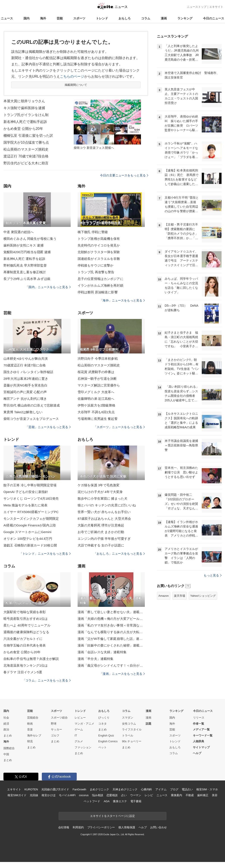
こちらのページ (72, 76)
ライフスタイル (132, 729)
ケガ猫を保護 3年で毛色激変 (98, 485)
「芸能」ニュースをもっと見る (48, 427)
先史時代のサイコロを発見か (99, 245)
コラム (146, 18)
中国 (6, 754)
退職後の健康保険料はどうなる (26, 632)
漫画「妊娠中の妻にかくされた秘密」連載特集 (111, 645)
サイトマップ (201, 747)
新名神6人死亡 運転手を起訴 (24, 259)
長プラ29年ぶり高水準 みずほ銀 (27, 279)
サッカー (56, 729)
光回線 (34, 795)
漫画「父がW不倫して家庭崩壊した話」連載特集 (111, 639)
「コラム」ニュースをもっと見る (47, 680)
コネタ (102, 724)
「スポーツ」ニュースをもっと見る (119, 427)
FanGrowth (79, 789)
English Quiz (106, 735)
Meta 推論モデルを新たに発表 (25, 505)
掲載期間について (76, 85)
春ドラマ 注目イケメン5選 (23, 672)
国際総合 (9, 748)
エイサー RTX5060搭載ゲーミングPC (31, 512)
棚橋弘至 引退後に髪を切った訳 (28, 136)
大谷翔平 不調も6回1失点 (96, 412)
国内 (27, 18)
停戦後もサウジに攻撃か (95, 265)
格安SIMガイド (17, 795)
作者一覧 (198, 724)
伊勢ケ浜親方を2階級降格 (96, 405)
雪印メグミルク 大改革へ (96, 392)
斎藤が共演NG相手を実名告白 (25, 385)
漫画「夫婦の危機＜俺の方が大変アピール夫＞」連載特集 (111, 619)
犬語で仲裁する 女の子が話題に (101, 545)
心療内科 (146, 789)
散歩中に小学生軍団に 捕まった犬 (102, 498)
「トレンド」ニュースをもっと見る (45, 554)
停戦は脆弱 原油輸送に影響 (98, 292)
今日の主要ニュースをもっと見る (124, 175)
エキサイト (216, 7)
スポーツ (79, 18)
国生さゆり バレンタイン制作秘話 (28, 372)
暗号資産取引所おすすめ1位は (26, 619)
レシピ (149, 795)
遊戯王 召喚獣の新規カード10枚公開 (30, 545)
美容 (215, 795)
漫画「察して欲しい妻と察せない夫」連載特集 (111, 612)
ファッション (83, 747)
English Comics (108, 741)
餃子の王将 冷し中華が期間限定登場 (30, 485)
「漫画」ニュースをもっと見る (122, 674)
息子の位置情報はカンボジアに (100, 279)
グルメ (79, 741)
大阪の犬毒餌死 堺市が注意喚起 (101, 525)
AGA (107, 801)
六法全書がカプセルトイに (23, 639)
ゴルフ (55, 735)
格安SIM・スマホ (207, 789)
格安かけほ (48, 795)
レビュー (80, 718)
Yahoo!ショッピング (203, 596)
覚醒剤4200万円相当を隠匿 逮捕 (27, 252)
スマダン (128, 718)
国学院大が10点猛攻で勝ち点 (26, 142)
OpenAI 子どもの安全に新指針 (26, 492)
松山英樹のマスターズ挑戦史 (26, 149)
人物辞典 (198, 741)
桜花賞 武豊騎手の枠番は (96, 372)
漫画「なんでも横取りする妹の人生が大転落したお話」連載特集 (111, 632)
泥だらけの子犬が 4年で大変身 (100, 492)
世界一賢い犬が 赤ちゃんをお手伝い (104, 512)
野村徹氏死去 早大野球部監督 (25, 265)
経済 (6, 724)
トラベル (128, 735)
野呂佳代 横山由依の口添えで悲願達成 (32, 405)
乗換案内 (176, 795)
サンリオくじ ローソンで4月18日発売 (31, 498)
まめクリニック (99, 789)
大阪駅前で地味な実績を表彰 (25, 612)
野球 (54, 724)
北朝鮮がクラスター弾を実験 (99, 252)
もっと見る (213, 575)
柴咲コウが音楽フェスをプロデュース (31, 419)
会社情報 (64, 827)
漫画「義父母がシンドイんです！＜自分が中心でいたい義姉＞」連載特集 (111, 665)
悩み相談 (98, 795)
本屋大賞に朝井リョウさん (24, 101)
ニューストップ (197, 7)
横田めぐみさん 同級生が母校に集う (30, 239)
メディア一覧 (201, 729)
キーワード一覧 (203, 735)
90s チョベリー (132, 741)
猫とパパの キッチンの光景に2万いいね (107, 505)
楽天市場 (180, 596)
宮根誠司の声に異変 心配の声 (25, 392)
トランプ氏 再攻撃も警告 (96, 272)
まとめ (8, 735)
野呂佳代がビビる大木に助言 (26, 163)
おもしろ (125, 18)
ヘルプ (197, 753)
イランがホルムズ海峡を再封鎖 (100, 285)
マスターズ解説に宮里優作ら (99, 385)
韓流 (30, 741)
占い (124, 795)
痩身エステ (120, 801)
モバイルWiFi (67, 795)
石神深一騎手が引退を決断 (97, 379)
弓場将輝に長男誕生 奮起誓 (98, 419)
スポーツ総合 (59, 718)
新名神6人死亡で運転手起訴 (25, 122)
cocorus (84, 795)
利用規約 (78, 827)
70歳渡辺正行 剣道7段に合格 (25, 365)
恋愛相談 (112, 795)
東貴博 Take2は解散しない (23, 412)
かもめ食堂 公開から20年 (23, 129)
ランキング (185, 18)
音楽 (30, 729)
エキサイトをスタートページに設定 (112, 816)
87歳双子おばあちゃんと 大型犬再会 (104, 519)
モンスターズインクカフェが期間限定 (31, 519)
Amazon (164, 596)
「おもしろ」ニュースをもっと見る (119, 554)
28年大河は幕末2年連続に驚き (26, 379)
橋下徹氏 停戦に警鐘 (93, 232)
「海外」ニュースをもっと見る (122, 300)
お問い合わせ (159, 827)
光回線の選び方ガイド (55, 789)
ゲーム (79, 729)
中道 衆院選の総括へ (19, 232)
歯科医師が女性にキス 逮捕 (23, 245)
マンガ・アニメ (84, 724)
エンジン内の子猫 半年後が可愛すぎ (104, 539)
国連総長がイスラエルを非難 (99, 259)
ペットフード (92, 801)
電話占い (187, 789)
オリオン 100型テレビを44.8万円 (28, 539)
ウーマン (136, 795)
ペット (102, 747)
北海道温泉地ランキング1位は (26, 665)
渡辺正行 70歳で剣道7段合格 (26, 156)
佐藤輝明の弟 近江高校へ (96, 399)
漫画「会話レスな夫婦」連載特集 (102, 652)
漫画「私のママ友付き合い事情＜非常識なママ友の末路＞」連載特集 (111, 625)
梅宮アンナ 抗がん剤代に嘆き (25, 399)
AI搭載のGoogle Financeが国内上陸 (30, 525)
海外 (43, 18)
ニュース (7, 18)
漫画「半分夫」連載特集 (95, 659)
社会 (6, 718)
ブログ (174, 789)
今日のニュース (214, 18)
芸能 (60, 18)
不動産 (190, 795)
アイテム (161, 789)
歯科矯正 (203, 795)
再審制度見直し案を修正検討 (25, 272)
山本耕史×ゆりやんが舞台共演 (26, 359)
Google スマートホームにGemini (27, 532)
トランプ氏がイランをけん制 (26, 115)
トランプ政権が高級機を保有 (99, 239)
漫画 (164, 18)
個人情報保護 (127, 827)
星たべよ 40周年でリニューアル (27, 625)
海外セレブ (34, 735)
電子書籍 (136, 801)
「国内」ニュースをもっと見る (48, 287)
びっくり (104, 718)
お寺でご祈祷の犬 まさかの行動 (101, 532)
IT (76, 735)
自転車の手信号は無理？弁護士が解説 (31, 659)
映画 (30, 724)
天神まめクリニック (125, 789)
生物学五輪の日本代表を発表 (25, 645)
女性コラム (129, 724)
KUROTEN (31, 789)
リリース (199, 718)
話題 (148, 724)
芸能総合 (33, 718)
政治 (6, 729)
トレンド (102, 18)
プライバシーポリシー (101, 827)
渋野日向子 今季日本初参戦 (98, 359)
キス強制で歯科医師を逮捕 (24, 108)
